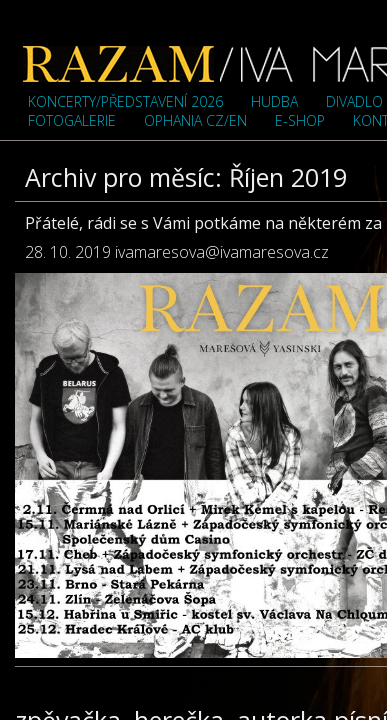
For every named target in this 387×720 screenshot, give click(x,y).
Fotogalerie (72, 120)
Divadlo (354, 101)
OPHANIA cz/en (195, 120)
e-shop (300, 120)
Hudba (274, 101)
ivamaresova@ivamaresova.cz (222, 252)
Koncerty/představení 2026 (125, 101)
